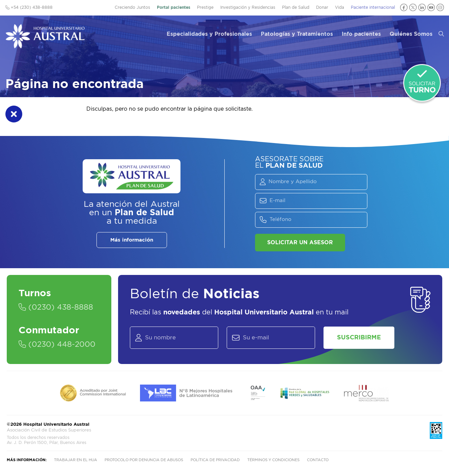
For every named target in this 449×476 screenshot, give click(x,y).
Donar (322, 7)
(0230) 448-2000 (57, 344)
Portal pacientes (174, 7)
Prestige (205, 7)
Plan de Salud (296, 7)
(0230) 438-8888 (56, 307)
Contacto (318, 460)
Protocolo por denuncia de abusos (144, 460)
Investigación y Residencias (248, 7)
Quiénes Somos (411, 34)
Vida (340, 7)
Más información (132, 240)
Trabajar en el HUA (76, 460)
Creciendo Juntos (132, 7)
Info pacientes (361, 34)
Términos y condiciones (273, 460)
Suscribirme (359, 338)
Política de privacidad (215, 460)
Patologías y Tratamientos (297, 34)
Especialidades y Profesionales (209, 34)
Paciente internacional (373, 7)
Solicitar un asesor (300, 243)
